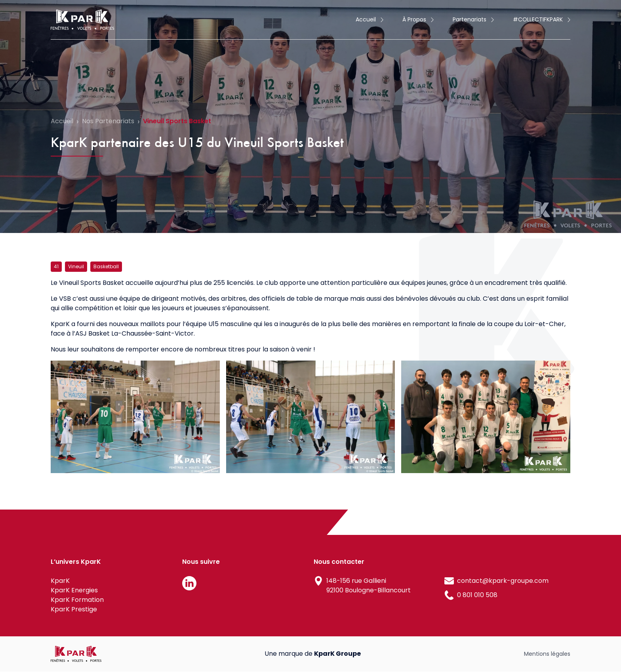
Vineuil (76, 266)
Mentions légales (547, 654)
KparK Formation (77, 600)
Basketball (106, 266)
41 (56, 266)
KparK (60, 581)
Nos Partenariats (108, 121)
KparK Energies (74, 590)
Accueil (62, 121)
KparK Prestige (74, 609)
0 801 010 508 (477, 595)
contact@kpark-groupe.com (503, 581)
